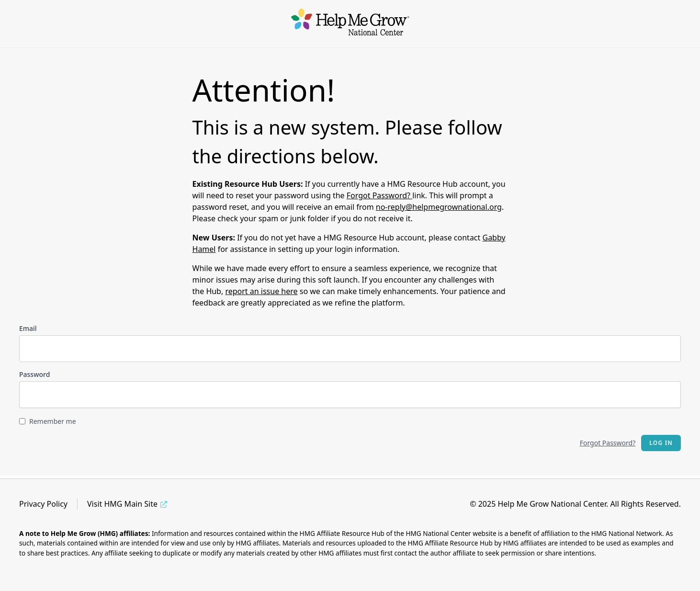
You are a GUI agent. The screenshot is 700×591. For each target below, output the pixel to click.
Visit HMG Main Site (122, 504)
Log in (661, 443)
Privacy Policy (43, 504)
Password (34, 374)
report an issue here (261, 291)
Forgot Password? (379, 195)
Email (28, 328)
